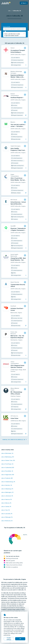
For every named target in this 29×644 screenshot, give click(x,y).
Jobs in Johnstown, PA (7, 496)
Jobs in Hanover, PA (6, 499)
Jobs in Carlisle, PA (6, 507)
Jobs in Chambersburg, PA (8, 482)
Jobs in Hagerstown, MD (8, 475)
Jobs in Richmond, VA (7, 521)
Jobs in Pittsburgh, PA (7, 517)
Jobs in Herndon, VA (7, 485)
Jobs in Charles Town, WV (8, 460)
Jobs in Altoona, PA (6, 503)
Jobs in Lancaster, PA (7, 514)
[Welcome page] (6, 3)
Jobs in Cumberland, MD (8, 468)
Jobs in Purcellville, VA (7, 471)
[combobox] (14, 29)
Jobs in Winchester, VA (7, 453)
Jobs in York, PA (5, 510)
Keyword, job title (7, 27)
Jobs (9, 11)
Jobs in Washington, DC (7, 492)
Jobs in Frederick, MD (7, 478)
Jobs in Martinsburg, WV (8, 457)
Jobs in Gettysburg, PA (7, 489)
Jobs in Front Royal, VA (7, 464)
